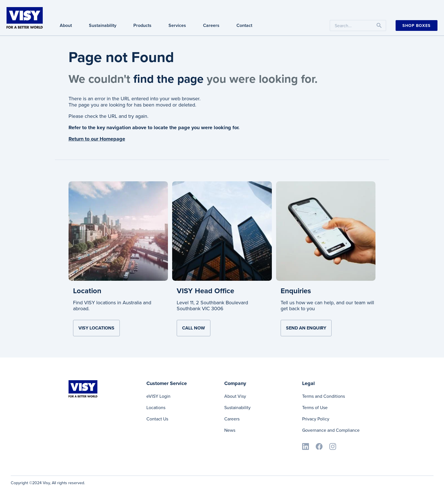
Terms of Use (315, 408)
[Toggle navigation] (379, 25)
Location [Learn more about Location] (87, 291)
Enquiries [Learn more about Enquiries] (296, 291)
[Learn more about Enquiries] (326, 231)
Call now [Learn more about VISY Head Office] (194, 328)
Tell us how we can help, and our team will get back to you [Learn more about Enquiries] (327, 306)
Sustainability (237, 408)
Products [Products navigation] (142, 25)
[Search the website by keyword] (358, 25)
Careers (232, 419)
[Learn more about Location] (118, 231)
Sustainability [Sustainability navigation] (103, 25)
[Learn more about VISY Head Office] (222, 231)
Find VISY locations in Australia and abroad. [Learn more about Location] (112, 306)
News (230, 430)
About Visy (235, 396)
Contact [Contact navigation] (244, 25)
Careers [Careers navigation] (211, 25)
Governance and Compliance (331, 430)
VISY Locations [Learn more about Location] (96, 328)
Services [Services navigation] (177, 25)
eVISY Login (158, 396)
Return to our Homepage (97, 139)
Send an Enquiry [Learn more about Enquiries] (306, 328)
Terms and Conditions (324, 396)
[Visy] (25, 17)
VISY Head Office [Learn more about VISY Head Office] (205, 291)
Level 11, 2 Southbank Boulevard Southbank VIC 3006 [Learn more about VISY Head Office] (212, 306)
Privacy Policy (316, 419)
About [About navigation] (66, 25)
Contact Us (157, 419)
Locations (156, 408)
